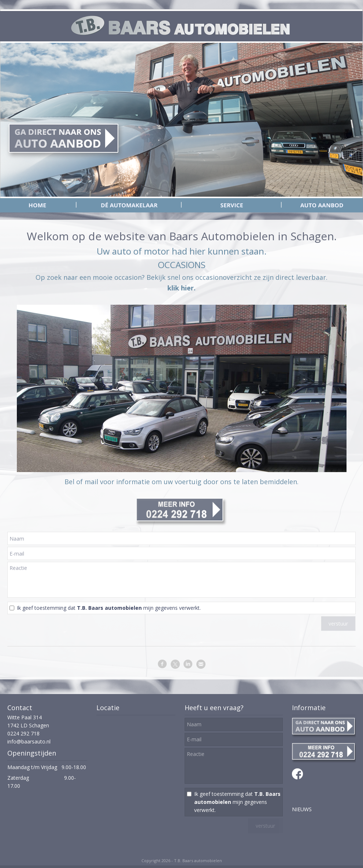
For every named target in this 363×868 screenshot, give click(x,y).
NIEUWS (302, 809)
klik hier (181, 288)
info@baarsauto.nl (29, 741)
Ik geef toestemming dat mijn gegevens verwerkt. (109, 608)
